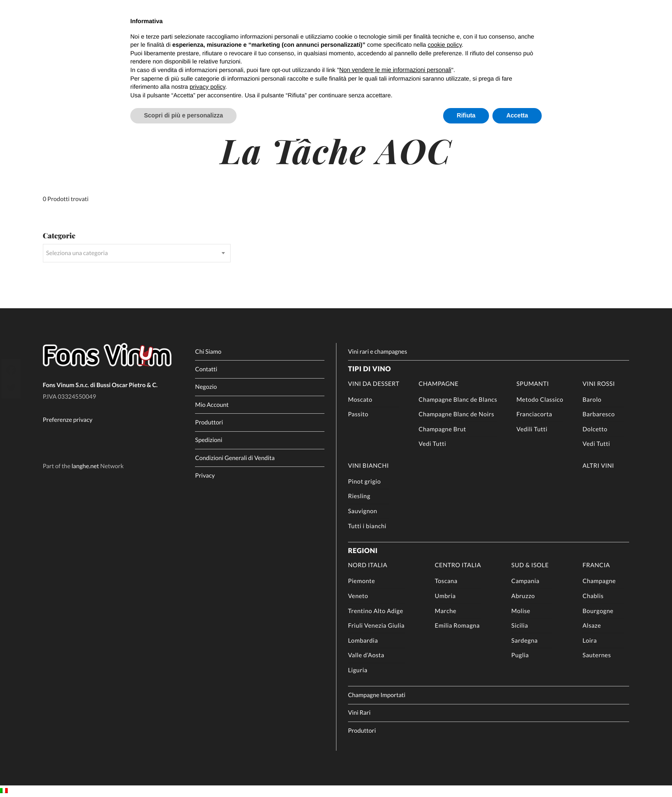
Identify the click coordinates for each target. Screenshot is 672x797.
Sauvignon (363, 511)
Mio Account (212, 405)
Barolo (592, 399)
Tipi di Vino (369, 369)
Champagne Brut (442, 429)
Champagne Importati (377, 695)
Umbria (445, 596)
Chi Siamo (208, 351)
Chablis (593, 596)
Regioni (363, 551)
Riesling (359, 496)
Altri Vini (598, 465)
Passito (358, 414)
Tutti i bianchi (367, 526)
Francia (596, 565)
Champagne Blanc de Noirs (456, 414)
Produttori (209, 422)
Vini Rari (359, 712)
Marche (446, 611)
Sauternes (597, 655)
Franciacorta (534, 414)
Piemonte (361, 581)
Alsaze (592, 625)
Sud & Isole (530, 565)
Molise (521, 611)
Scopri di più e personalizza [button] (183, 115)
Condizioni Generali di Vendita (235, 458)
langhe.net (85, 466)
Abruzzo (523, 596)
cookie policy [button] (445, 45)
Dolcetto (595, 429)
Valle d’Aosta (366, 655)
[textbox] (137, 253)
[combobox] (137, 253)
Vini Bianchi (368, 465)
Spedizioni (208, 440)
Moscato (360, 399)
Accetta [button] (517, 115)
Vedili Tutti (532, 429)
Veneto (358, 596)
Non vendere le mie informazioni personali (395, 70)
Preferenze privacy (68, 420)
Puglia (520, 655)
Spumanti (533, 383)
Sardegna (524, 640)
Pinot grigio (364, 481)
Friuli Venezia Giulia (376, 625)
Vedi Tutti (432, 444)
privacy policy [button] (208, 87)
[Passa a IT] (4, 791)
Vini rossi (599, 383)
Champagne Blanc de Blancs (458, 399)
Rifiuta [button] (466, 115)
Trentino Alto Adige (376, 611)
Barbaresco (598, 414)
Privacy (205, 475)
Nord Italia (368, 565)
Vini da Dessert (374, 383)
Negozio (206, 386)
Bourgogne (598, 611)
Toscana (446, 581)
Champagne (439, 383)
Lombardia (363, 640)
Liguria (358, 670)
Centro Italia (458, 565)
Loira (589, 640)
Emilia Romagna (457, 625)
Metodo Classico (540, 399)
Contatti (206, 369)
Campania (525, 581)
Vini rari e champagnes (378, 351)
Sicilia (520, 625)
